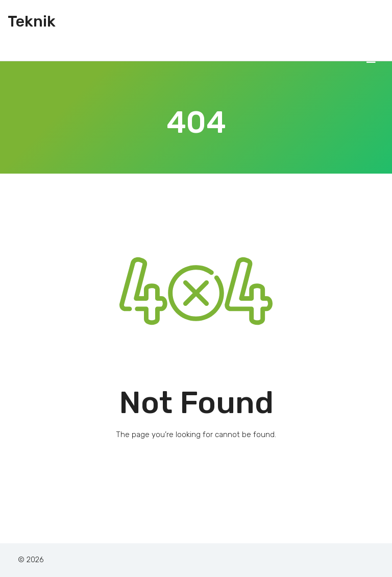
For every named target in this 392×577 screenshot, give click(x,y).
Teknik (32, 21)
